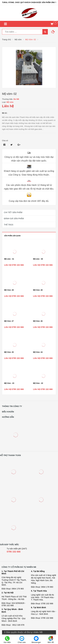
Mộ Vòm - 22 (38, 383)
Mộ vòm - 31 (9, 259)
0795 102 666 (14, 552)
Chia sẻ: (5, 141)
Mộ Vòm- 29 (9, 290)
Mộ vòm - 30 (38, 259)
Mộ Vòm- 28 (38, 290)
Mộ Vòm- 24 (38, 352)
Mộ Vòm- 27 (9, 321)
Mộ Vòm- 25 (9, 352)
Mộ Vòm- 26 (38, 321)
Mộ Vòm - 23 (9, 383)
